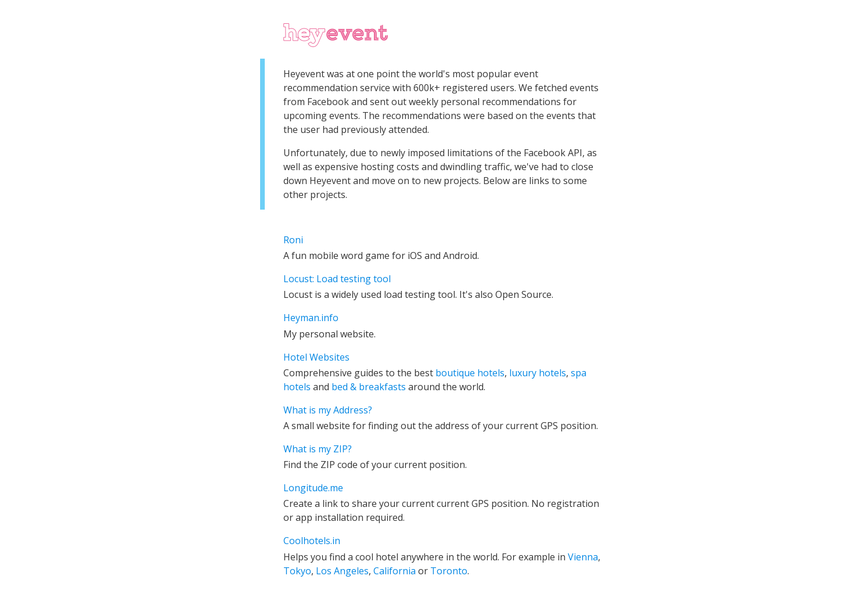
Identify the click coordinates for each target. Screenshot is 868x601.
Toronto (449, 571)
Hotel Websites (316, 357)
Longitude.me (313, 488)
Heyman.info (311, 318)
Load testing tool (354, 279)
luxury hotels (538, 373)
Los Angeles (342, 571)
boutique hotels (470, 373)
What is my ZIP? (318, 449)
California (395, 571)
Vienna (583, 557)
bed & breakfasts (369, 387)
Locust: (300, 279)
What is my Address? (328, 410)
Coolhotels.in (312, 541)
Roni (293, 240)
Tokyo (297, 571)
